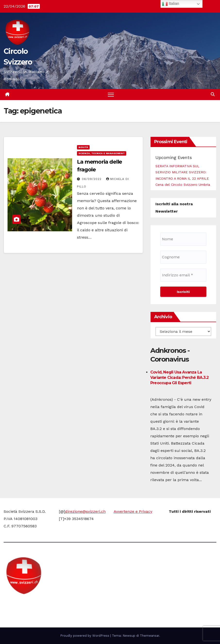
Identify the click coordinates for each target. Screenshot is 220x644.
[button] (213, 94)
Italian (171, 4)
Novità (83, 147)
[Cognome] (183, 257)
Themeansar (149, 636)
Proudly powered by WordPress (85, 636)
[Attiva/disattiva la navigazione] (111, 95)
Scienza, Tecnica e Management (102, 153)
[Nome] (183, 239)
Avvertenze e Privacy (133, 511)
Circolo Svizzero (34, 604)
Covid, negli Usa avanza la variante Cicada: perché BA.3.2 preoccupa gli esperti (179, 378)
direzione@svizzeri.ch (85, 511)
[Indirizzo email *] (183, 275)
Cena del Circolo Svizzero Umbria (183, 185)
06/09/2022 (92, 179)
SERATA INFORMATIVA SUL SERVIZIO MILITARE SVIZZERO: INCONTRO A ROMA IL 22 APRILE (182, 172)
